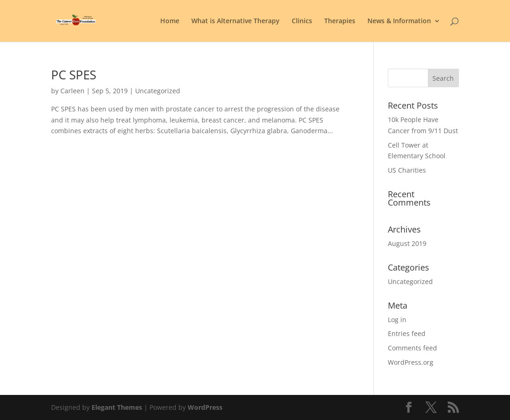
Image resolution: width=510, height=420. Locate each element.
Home (170, 21)
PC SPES (74, 75)
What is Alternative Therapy (235, 21)
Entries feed (407, 333)
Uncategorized (410, 281)
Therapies (340, 21)
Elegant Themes (117, 407)
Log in (397, 320)
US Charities (407, 170)
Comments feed (412, 348)
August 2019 (407, 243)
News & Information (399, 21)
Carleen (72, 91)
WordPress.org (411, 362)
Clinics (302, 21)
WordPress (205, 407)
